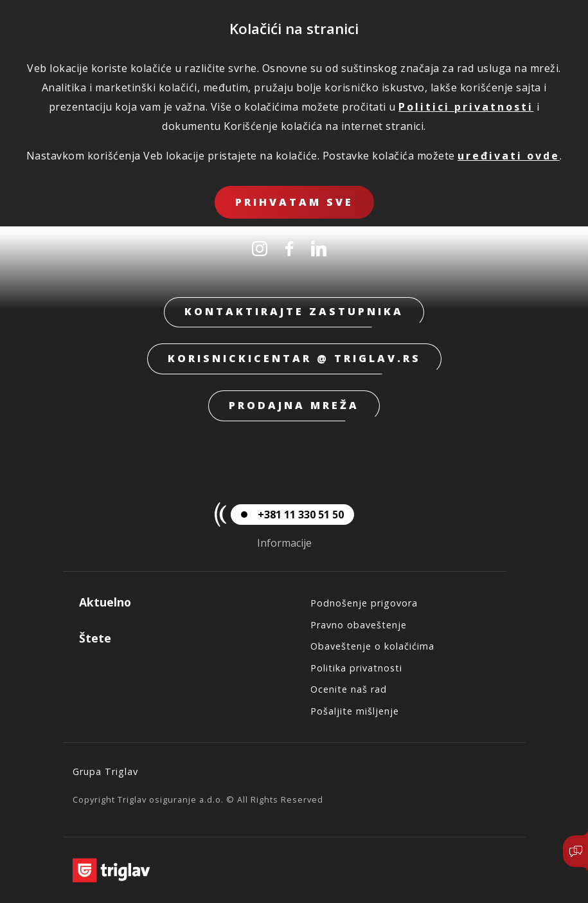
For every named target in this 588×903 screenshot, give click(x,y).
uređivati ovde (509, 156)
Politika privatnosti (356, 668)
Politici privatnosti (466, 107)
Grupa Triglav (105, 771)
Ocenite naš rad (349, 689)
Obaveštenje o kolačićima (372, 646)
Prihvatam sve (294, 202)
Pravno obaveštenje (359, 625)
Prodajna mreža (294, 405)
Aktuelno (105, 602)
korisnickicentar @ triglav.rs (294, 358)
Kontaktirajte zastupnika (294, 311)
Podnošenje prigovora (364, 603)
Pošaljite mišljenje (355, 711)
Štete (95, 638)
